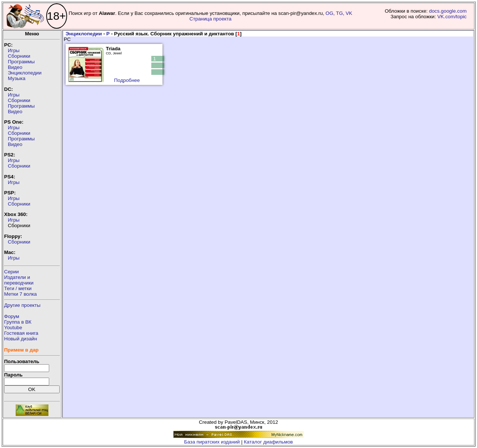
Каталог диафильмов (268, 442)
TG (340, 13)
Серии (11, 272)
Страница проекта (210, 19)
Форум (12, 316)
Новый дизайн (20, 339)
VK (349, 13)
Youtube (13, 328)
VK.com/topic (452, 17)
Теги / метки (18, 288)
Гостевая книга (21, 333)
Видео (15, 67)
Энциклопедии (25, 73)
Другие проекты (22, 305)
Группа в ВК (18, 322)
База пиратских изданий (212, 442)
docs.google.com (448, 11)
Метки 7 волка (20, 294)
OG (330, 13)
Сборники (19, 56)
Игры (14, 50)
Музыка (17, 78)
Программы (21, 62)
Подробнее (127, 80)
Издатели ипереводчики (19, 280)
